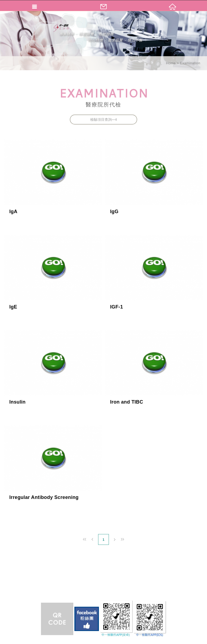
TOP (103, 639)
